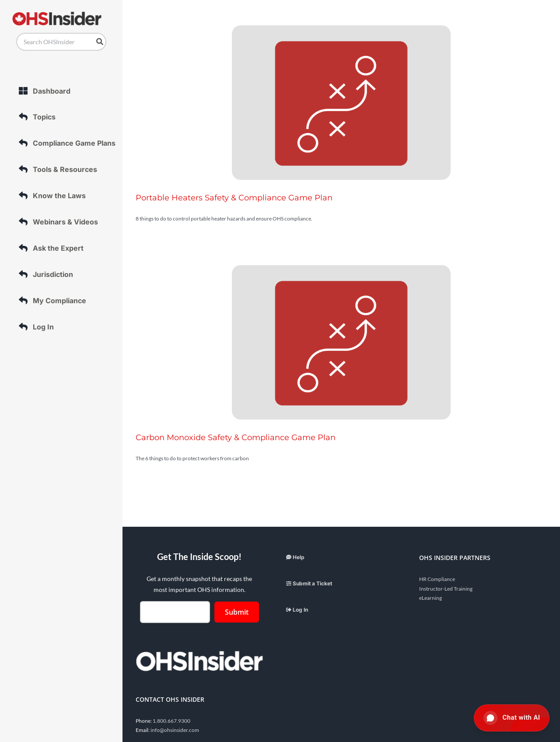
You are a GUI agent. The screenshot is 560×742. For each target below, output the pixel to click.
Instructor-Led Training (446, 589)
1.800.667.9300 (171, 721)
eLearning (430, 598)
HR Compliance (437, 579)
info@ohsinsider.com (175, 730)
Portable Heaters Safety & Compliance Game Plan (234, 198)
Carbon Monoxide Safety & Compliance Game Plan (236, 437)
